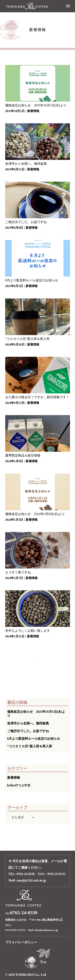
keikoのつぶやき (19, 785)
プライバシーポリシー (21, 942)
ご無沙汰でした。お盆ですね (26, 222)
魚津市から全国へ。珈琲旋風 (26, 164)
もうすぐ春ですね (18, 572)
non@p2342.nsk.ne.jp (31, 880)
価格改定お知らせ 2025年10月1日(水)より (36, 105)
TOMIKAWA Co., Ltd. (31, 975)
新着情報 (33, 111)
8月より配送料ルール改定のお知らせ (32, 280)
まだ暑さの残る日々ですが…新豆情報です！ (37, 397)
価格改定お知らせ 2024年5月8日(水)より (35, 514)
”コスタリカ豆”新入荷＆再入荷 (27, 339)
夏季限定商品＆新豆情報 (23, 455)
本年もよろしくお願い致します (28, 631)
